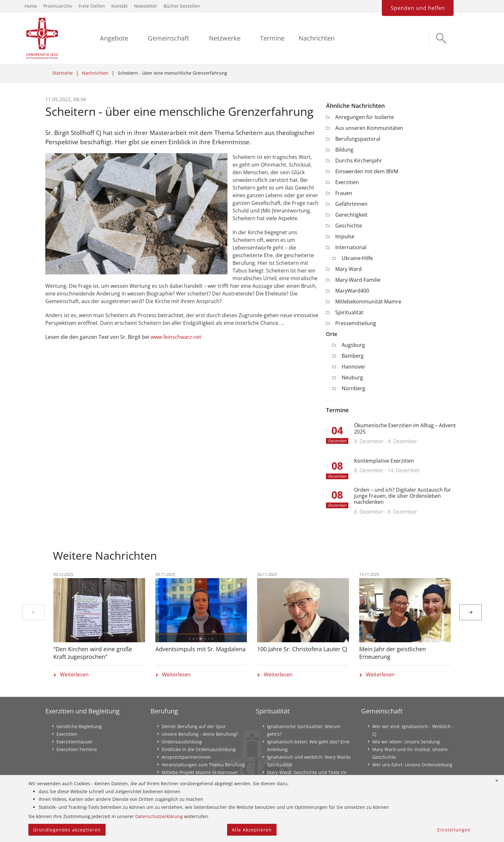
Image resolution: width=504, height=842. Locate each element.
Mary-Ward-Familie (358, 280)
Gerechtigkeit (351, 215)
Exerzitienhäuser (74, 742)
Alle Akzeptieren (252, 830)
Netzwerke (225, 38)
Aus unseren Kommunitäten (369, 128)
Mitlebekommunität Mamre (368, 302)
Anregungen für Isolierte (365, 117)
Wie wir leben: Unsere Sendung (406, 742)
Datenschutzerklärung (159, 816)
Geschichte (349, 226)
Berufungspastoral (358, 139)
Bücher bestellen (182, 6)
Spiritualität (349, 312)
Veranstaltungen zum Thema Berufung (203, 765)
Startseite (63, 73)
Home (31, 6)
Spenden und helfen (418, 8)
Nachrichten (317, 38)
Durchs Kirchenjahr (359, 160)
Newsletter (146, 6)
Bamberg (353, 356)
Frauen (344, 193)
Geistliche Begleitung (79, 726)
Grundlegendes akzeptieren (67, 830)
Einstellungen (454, 830)
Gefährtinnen (351, 204)
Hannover (354, 367)
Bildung (344, 150)
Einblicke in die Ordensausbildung (199, 749)
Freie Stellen (92, 6)
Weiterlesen (71, 675)
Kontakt (119, 6)
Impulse (345, 236)
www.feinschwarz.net (176, 337)
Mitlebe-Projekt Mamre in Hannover (200, 772)
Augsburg (353, 345)
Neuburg (352, 377)
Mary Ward (348, 269)
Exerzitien (347, 182)
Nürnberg (353, 388)
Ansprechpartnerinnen (186, 757)
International (351, 247)
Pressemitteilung (356, 323)
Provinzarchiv (58, 6)
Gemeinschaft (168, 38)
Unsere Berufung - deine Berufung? (200, 734)
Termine (272, 38)
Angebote (114, 38)
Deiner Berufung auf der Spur (194, 726)
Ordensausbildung (182, 742)
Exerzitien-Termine (77, 749)
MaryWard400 (352, 291)
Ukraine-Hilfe (357, 258)
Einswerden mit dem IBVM (367, 171)
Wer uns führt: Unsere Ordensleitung (412, 765)
